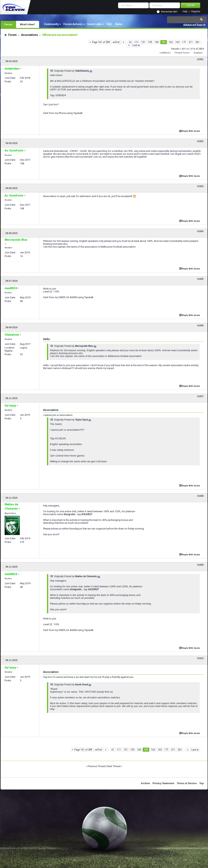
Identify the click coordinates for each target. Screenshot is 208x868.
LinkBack (164, 53)
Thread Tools (181, 53)
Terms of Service (187, 783)
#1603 (200, 186)
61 (131, 42)
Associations (30, 35)
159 (150, 42)
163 (177, 42)
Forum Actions (73, 24)
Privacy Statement (163, 783)
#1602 (200, 141)
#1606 (200, 326)
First (116, 42)
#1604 (200, 231)
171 (184, 42)
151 (143, 42)
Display (197, 53)
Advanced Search (194, 25)
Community (51, 24)
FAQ (109, 24)
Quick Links (94, 24)
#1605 (200, 279)
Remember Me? (169, 12)
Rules (119, 24)
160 (157, 42)
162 (171, 42)
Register (196, 12)
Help (185, 12)
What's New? (28, 24)
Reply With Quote (190, 131)
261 (198, 42)
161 (164, 42)
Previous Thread (97, 766)
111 (137, 42)
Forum (8, 24)
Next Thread (114, 766)
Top (202, 783)
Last (136, 45)
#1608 (200, 496)
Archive (146, 783)
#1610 (200, 658)
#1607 (200, 396)
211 (191, 42)
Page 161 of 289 (101, 42)
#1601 (200, 59)
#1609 (200, 565)
